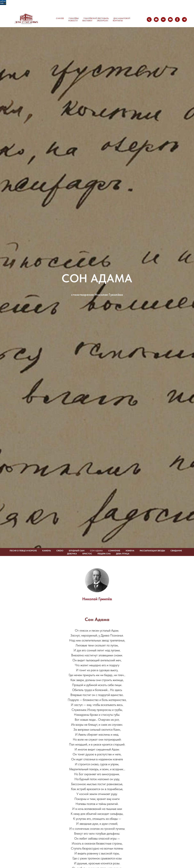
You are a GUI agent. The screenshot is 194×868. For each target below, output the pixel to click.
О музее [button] (60, 18)
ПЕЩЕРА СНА (104, 554)
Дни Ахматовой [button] (122, 18)
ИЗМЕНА (130, 551)
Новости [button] (73, 21)
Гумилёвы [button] (74, 18)
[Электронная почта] (156, 19)
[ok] (177, 19)
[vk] (163, 19)
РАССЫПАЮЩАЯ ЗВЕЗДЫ (152, 551)
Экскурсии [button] (103, 21)
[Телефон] (149, 19)
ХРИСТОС (87, 554)
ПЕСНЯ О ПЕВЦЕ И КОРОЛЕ (23, 551)
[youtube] (170, 19)
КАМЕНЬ (47, 551)
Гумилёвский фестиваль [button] (96, 18)
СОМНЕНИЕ (114, 551)
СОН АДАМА (96, 551)
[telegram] (184, 19)
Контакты (118, 21)
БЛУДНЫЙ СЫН (77, 551)
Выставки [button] (87, 21)
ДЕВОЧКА (72, 554)
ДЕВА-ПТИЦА (123, 554)
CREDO (60, 551)
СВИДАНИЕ (176, 551)
